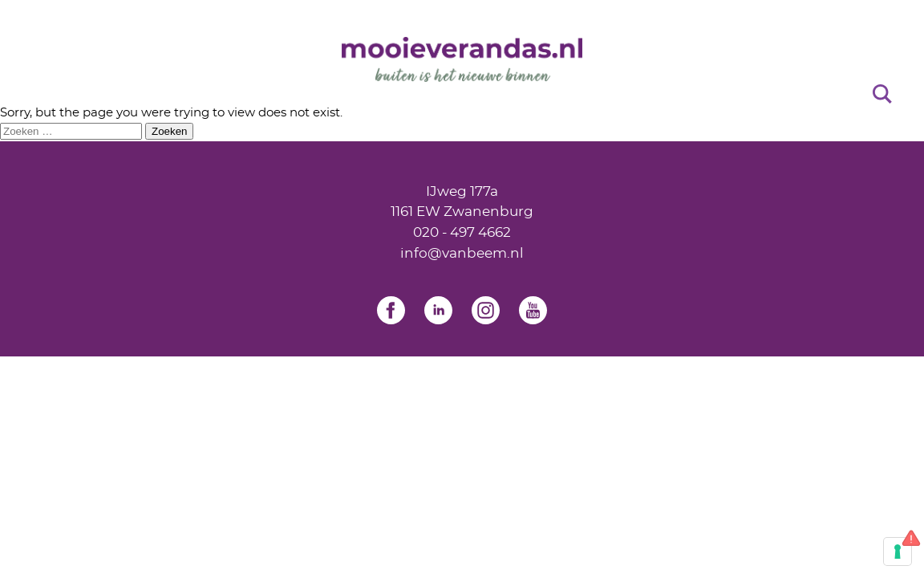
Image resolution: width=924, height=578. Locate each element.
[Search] (882, 93)
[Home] (462, 59)
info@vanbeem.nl (462, 253)
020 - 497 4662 (462, 232)
